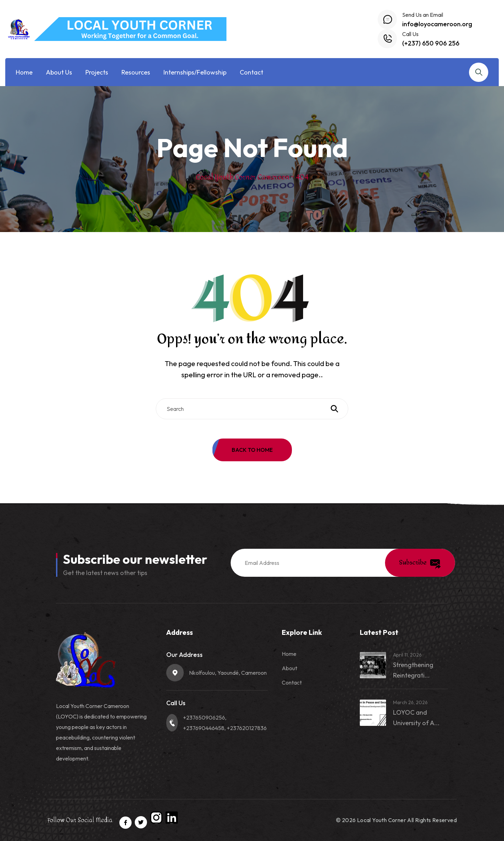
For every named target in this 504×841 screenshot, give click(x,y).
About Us (59, 72)
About (289, 668)
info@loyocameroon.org (437, 24)
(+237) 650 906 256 (431, 43)
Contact (251, 72)
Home (24, 72)
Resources (136, 72)
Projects (97, 72)
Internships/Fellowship (195, 72)
